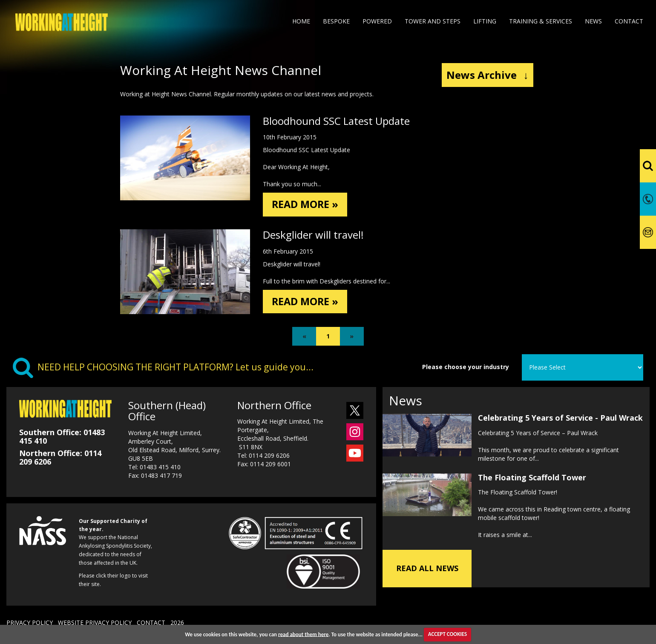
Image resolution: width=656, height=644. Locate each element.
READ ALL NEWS (427, 569)
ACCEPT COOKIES (447, 634)
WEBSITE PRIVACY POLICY (95, 622)
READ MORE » (306, 204)
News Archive (488, 75)
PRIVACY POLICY (30, 622)
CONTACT (151, 622)
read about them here (303, 634)
